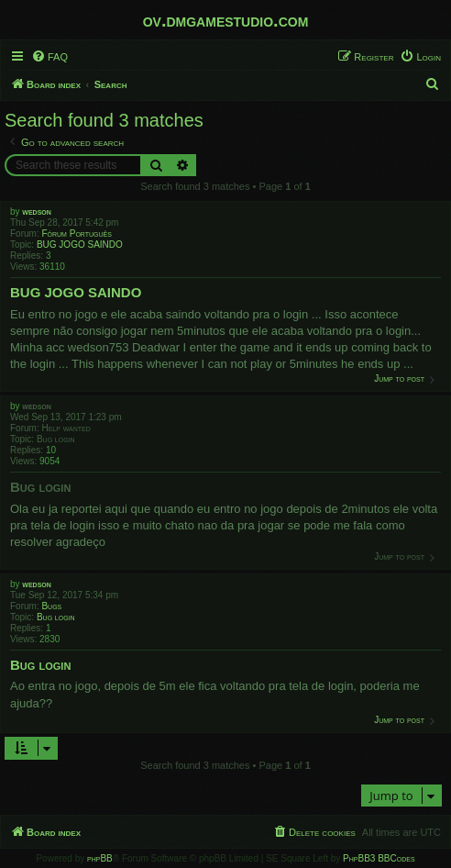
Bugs (51, 606)
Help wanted (66, 428)
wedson (37, 211)
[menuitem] (49, 57)
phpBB (100, 858)
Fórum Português (77, 234)
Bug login (56, 439)
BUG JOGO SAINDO (80, 245)
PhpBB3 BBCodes (379, 858)
